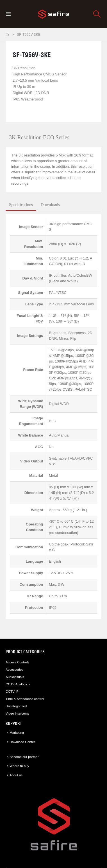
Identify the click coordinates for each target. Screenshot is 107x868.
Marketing (17, 732)
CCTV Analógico (18, 684)
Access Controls (17, 662)
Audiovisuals (15, 677)
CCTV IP (12, 691)
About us (16, 775)
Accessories (14, 669)
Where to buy (19, 766)
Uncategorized (16, 706)
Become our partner (24, 757)
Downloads (50, 205)
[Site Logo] (54, 14)
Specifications (21, 205)
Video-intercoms (17, 713)
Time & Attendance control (25, 699)
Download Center (22, 742)
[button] (10, 14)
